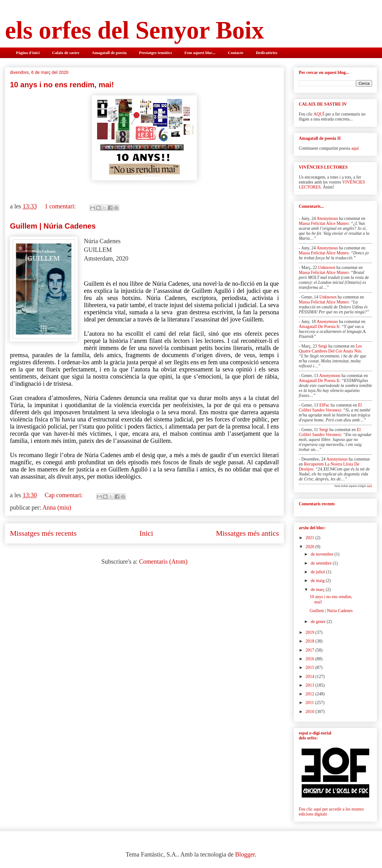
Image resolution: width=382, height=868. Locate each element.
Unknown (327, 268)
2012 (311, 694)
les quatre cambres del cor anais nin (330, 349)
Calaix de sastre (66, 53)
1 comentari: (61, 206)
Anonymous (327, 218)
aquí (355, 148)
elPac (324, 405)
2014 (311, 677)
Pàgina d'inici (28, 53)
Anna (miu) (57, 507)
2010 (311, 712)
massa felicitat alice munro (324, 223)
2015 (311, 668)
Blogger (245, 854)
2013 (311, 685)
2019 (311, 632)
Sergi (323, 346)
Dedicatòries (267, 53)
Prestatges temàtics (156, 53)
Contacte (236, 53)
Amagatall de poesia (109, 53)
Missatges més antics (247, 533)
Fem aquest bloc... (200, 53)
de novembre (322, 554)
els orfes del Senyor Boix (134, 30)
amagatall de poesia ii (319, 327)
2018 (311, 641)
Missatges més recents (43, 533)
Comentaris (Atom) (163, 561)
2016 (311, 659)
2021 (311, 538)
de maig (318, 581)
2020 (311, 547)
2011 (310, 703)
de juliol (318, 572)
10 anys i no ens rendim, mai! (62, 85)
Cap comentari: (65, 495)
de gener (318, 622)
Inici (146, 533)
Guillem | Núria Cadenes (53, 226)
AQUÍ (319, 114)
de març (318, 590)
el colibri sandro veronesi (330, 408)
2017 (311, 650)
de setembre (322, 563)
